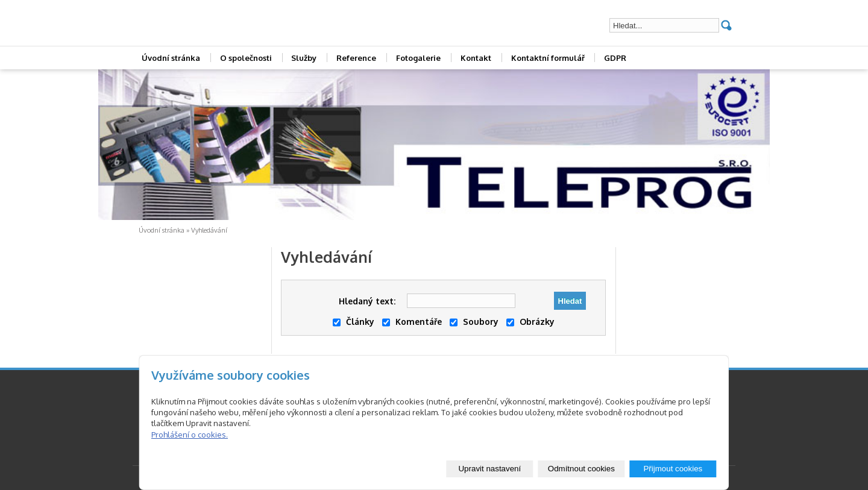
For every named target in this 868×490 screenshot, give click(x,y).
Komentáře (412, 322)
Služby (304, 58)
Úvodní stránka (171, 58)
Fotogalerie (418, 58)
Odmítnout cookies (581, 469)
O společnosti (246, 58)
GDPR (615, 58)
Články (354, 322)
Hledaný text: (367, 301)
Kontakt (476, 58)
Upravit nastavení (489, 469)
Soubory (474, 322)
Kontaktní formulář (548, 58)
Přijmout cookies (673, 469)
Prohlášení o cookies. (190, 435)
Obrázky (530, 322)
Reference (356, 58)
